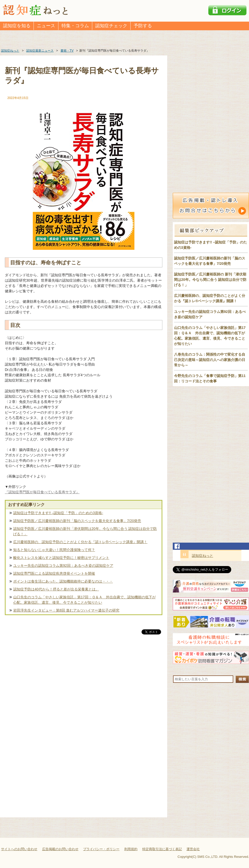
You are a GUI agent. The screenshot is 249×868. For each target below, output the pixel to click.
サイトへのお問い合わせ (19, 849)
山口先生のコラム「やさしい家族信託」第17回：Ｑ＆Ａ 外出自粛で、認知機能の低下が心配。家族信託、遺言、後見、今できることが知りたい (84, 600)
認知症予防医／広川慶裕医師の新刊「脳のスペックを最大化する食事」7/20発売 (77, 521)
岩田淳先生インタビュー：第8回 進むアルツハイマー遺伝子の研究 (66, 610)
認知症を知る (17, 26)
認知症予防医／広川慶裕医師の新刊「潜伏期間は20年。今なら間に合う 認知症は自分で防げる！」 (85, 531)
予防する (143, 26)
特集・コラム (75, 26)
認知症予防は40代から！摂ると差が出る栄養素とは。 (56, 589)
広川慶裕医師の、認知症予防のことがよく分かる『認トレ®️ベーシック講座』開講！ (80, 542)
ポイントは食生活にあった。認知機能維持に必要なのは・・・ (63, 581)
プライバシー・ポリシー (101, 849)
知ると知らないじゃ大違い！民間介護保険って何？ (54, 550)
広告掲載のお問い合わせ (60, 849)
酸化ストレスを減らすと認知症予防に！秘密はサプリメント (61, 558)
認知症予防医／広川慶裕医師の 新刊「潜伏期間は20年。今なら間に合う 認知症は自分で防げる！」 (210, 280)
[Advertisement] (84, 689)
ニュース (46, 26)
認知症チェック (111, 26)
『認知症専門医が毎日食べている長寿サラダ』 (42, 492)
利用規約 (131, 849)
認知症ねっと (203, 556)
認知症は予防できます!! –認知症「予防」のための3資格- (58, 513)
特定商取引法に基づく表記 (162, 849)
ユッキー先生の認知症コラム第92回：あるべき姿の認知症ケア (63, 566)
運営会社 (193, 849)
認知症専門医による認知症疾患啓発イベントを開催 (54, 573)
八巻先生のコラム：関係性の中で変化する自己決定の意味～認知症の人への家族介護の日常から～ (210, 360)
